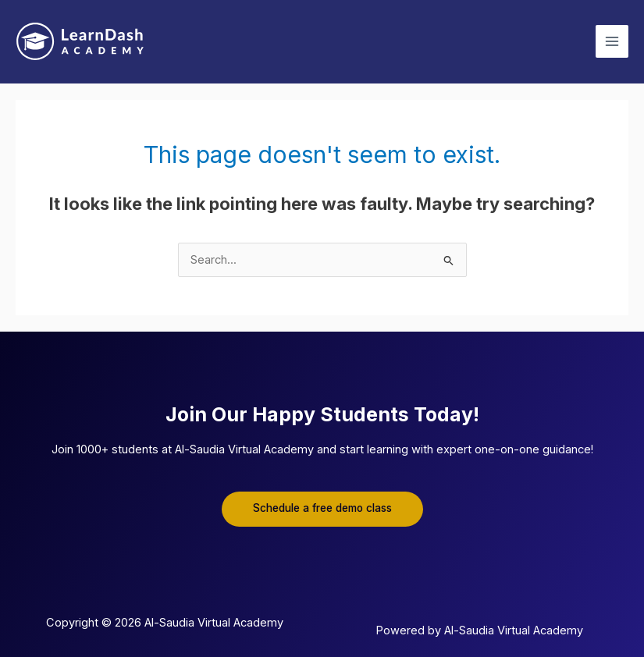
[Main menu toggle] (612, 41)
